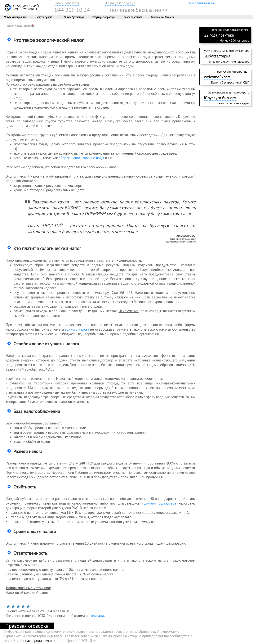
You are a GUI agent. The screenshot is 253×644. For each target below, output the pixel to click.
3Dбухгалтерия (217, 56)
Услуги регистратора (103, 17)
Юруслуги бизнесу (220, 98)
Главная (10, 26)
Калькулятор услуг (120, 3)
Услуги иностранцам (15, 17)
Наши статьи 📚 (26, 26)
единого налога (77, 329)
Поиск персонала (133, 17)
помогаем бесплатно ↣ (139, 10)
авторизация (96, 616)
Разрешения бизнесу (162, 17)
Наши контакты (67, 3)
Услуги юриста (44, 17)
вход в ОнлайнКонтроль (202, 3)
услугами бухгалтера (159, 503)
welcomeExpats (217, 77)
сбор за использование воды (81, 158)
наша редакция (37, 641)
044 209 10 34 (72, 10)
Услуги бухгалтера (74, 17)
